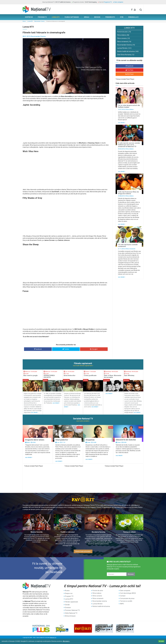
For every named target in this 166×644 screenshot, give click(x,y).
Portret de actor (124, 32)
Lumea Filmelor (124, 48)
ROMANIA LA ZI (133, 17)
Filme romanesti (124, 42)
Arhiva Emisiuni (70, 614)
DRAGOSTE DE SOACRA (126, 440)
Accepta (161, 641)
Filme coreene (123, 38)
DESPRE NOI (29, 17)
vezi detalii (122, 123)
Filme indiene (123, 35)
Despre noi (69, 593)
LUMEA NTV (56, 17)
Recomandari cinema (100, 601)
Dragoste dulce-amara (35, 440)
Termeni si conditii (126, 601)
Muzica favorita (37, 532)
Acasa (24, 21)
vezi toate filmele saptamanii (83, 366)
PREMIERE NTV (110, 17)
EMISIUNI (97, 17)
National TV (53, 638)
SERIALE (86, 17)
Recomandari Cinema (39, 21)
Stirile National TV (71, 612)
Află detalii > (66, 641)
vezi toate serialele (83, 421)
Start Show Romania (126, 55)
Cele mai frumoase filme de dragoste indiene (128, 193)
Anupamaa (90, 440)
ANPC (122, 604)
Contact (123, 596)
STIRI (122, 17)
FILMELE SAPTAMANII (72, 17)
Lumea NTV (30, 21)
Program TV (69, 596)
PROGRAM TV (42, 17)
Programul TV (108, 2)
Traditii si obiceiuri (68, 532)
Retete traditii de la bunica (128, 51)
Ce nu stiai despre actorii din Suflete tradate (129, 106)
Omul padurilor (62, 440)
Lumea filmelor (98, 604)
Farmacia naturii (129, 532)
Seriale (67, 604)
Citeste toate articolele (83, 551)
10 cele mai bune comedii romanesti (128, 245)
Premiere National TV (72, 609)
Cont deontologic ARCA (128, 593)
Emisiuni (68, 606)
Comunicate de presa (127, 598)
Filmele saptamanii (71, 601)
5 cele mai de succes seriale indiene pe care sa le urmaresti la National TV (129, 145)
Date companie (119, 2)
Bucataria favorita (99, 532)
